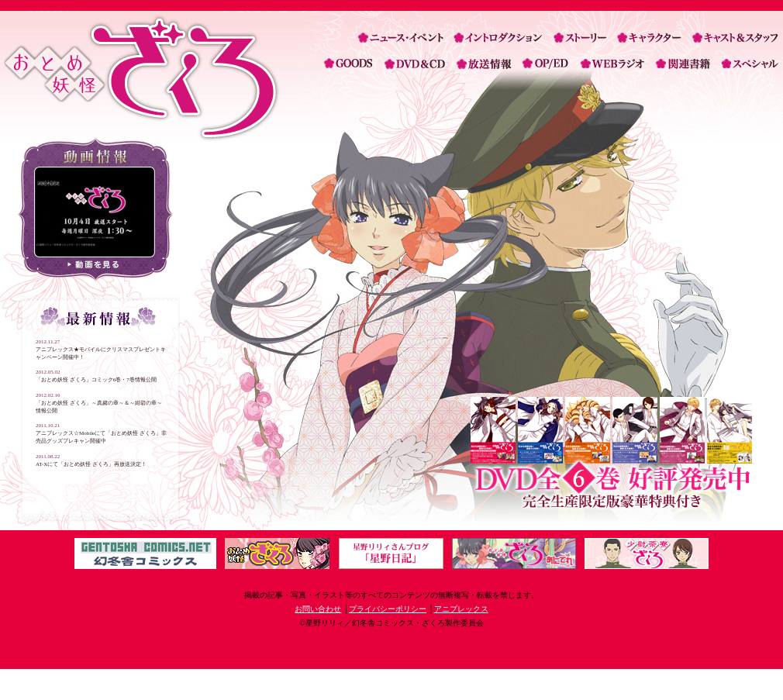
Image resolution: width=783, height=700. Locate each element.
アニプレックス (461, 609)
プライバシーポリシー (388, 609)
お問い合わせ (318, 609)
